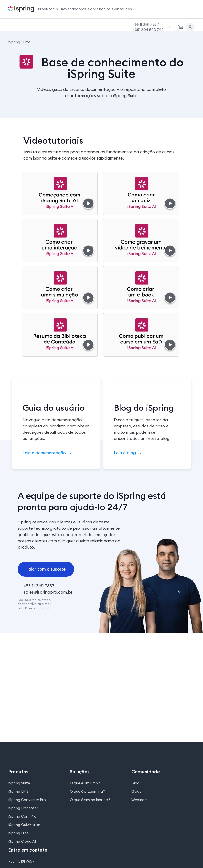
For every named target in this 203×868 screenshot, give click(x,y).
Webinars (140, 800)
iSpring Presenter (23, 808)
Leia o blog (127, 453)
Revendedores (73, 9)
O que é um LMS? (85, 783)
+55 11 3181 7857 (146, 24)
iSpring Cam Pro (22, 816)
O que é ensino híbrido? (90, 800)
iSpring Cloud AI (22, 841)
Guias (136, 791)
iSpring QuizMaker (24, 825)
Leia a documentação (47, 453)
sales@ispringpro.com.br (48, 592)
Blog (135, 783)
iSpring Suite (19, 783)
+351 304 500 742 (148, 30)
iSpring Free (18, 833)
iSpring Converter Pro (27, 800)
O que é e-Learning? (87, 791)
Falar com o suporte (46, 569)
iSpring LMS (18, 791)
